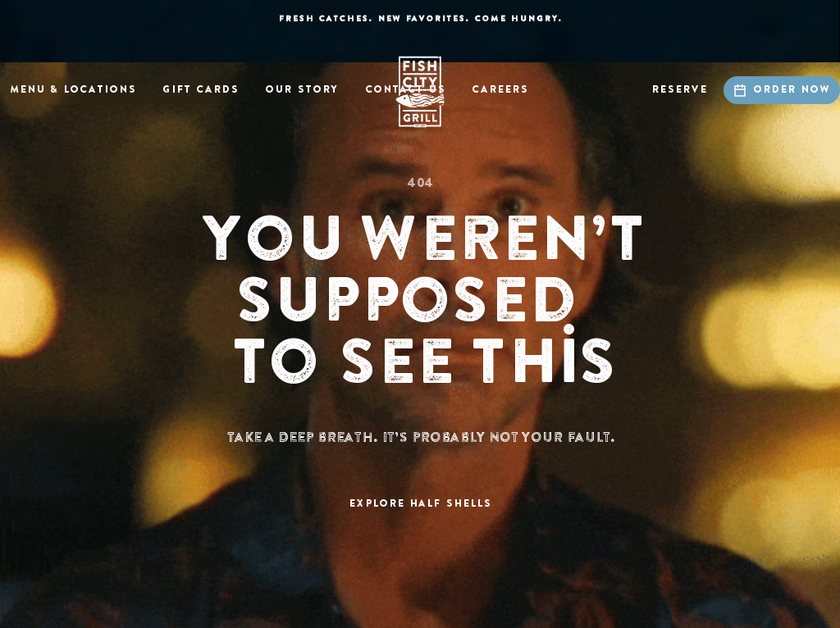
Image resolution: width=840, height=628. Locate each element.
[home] (420, 92)
